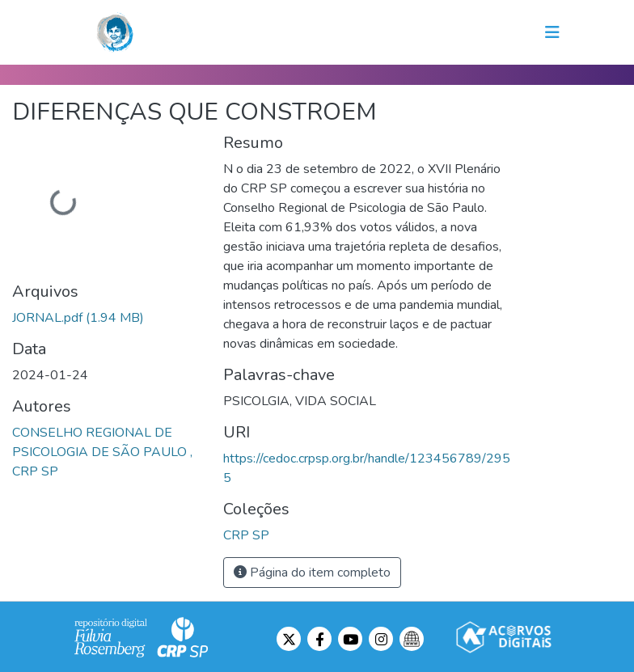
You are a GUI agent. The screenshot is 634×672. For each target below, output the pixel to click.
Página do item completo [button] (312, 573)
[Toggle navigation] (552, 32)
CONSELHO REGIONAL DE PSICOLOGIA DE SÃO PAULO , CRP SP (102, 452)
